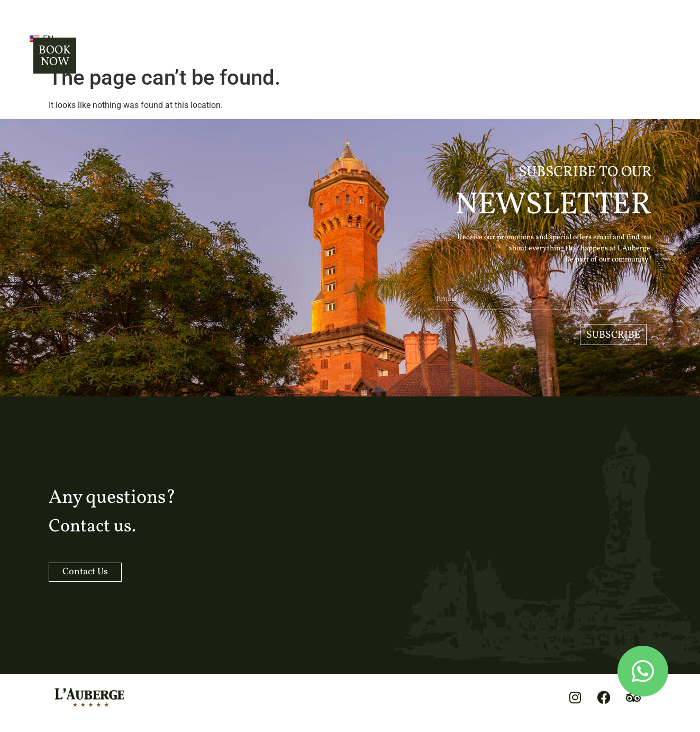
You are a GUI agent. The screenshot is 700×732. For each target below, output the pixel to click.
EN (113, 33)
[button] (69, 32)
